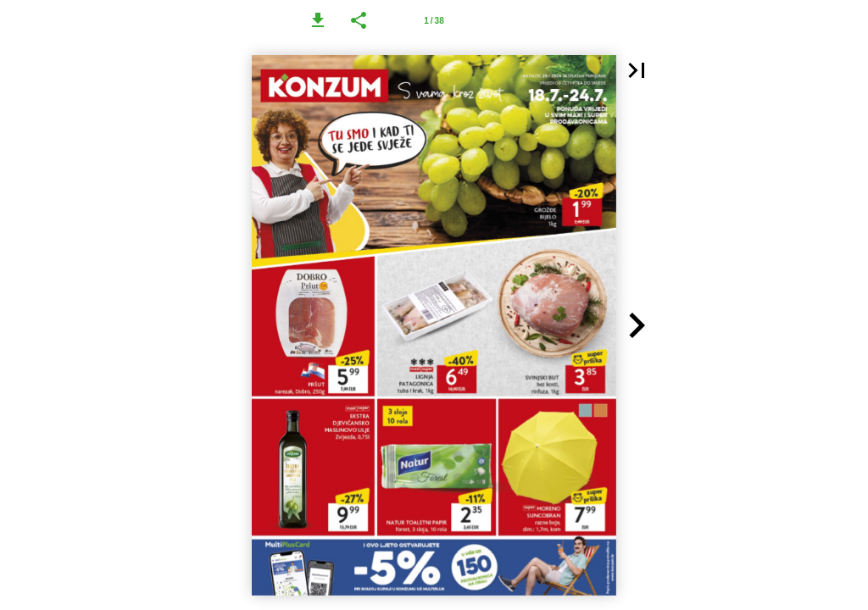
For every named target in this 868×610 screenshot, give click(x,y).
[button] (318, 20)
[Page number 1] (434, 20)
